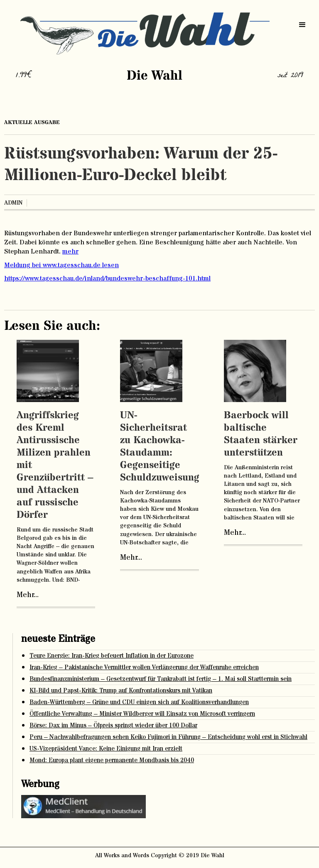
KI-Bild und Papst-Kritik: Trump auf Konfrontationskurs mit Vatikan (121, 691)
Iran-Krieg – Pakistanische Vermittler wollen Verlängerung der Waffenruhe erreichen (144, 667)
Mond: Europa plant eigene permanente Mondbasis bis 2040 (112, 760)
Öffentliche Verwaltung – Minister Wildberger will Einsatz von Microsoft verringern (142, 714)
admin (13, 203)
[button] (302, 25)
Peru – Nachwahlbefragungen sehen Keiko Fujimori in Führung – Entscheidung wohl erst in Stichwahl (168, 737)
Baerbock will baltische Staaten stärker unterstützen (261, 434)
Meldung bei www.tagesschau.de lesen (61, 265)
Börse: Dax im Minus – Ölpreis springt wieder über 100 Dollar (113, 725)
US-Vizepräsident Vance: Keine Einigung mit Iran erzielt (106, 749)
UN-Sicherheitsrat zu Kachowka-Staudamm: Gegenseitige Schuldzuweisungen (165, 447)
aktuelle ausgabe (32, 122)
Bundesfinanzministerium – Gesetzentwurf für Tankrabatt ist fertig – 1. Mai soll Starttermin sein (161, 679)
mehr (70, 251)
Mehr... (28, 595)
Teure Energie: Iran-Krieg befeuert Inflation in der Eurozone (112, 656)
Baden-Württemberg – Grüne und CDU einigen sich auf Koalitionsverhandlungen (139, 702)
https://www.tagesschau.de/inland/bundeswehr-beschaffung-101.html (107, 278)
